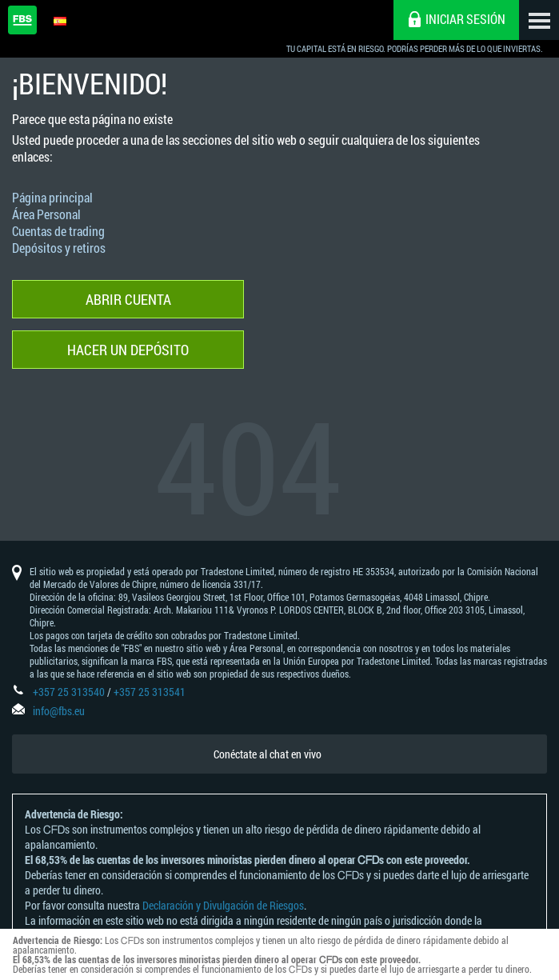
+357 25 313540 (69, 692)
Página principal (52, 197)
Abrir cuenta (128, 299)
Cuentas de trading (58, 231)
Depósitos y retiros (59, 248)
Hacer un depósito (128, 350)
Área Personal (46, 214)
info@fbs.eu (59, 711)
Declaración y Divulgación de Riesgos (223, 905)
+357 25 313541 (150, 692)
